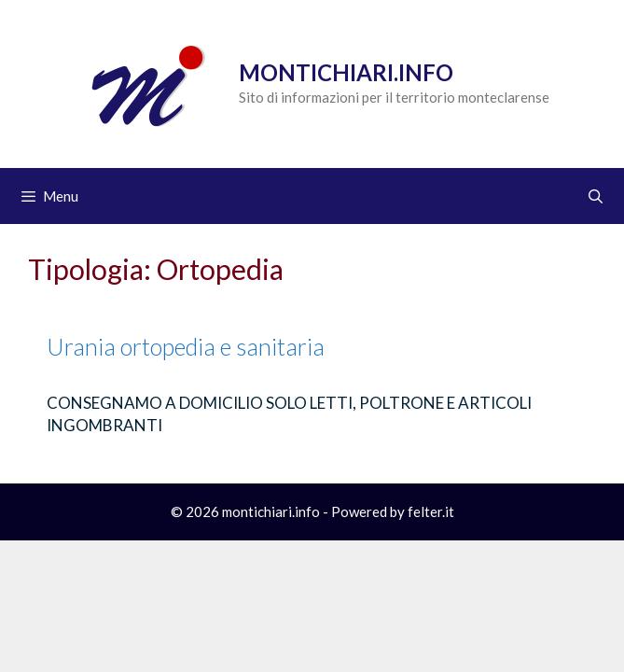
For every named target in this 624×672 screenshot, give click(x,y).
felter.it (431, 511)
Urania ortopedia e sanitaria (186, 346)
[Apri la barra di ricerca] (596, 196)
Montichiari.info (346, 72)
